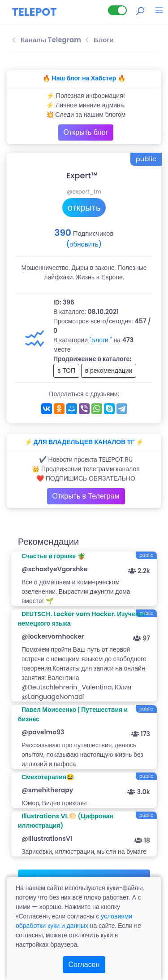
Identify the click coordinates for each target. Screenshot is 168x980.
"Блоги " (101, 340)
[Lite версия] (117, 10)
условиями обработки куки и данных (74, 921)
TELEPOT (34, 12)
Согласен (84, 965)
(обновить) (84, 244)
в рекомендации (109, 371)
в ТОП (66, 371)
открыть (84, 207)
